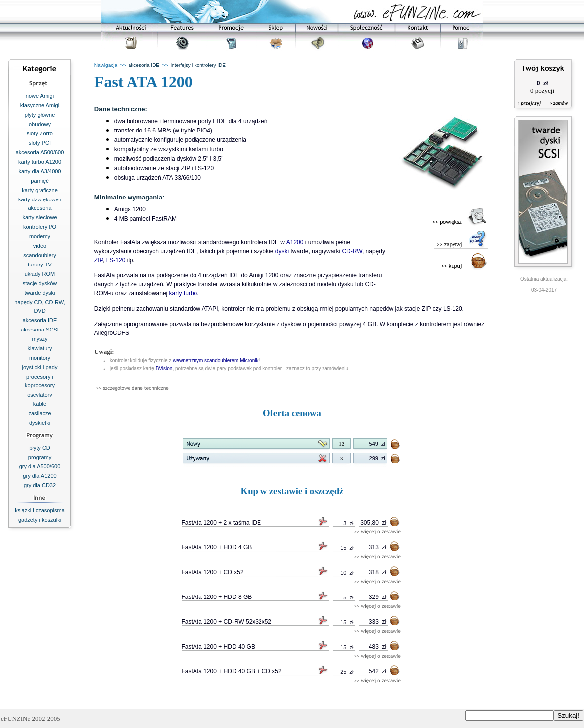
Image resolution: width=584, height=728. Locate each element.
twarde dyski (39, 293)
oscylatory (40, 395)
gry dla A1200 (39, 476)
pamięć (39, 181)
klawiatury (40, 348)
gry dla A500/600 (40, 466)
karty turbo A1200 (40, 162)
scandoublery (39, 255)
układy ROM (40, 274)
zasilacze (39, 413)
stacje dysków (40, 283)
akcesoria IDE (40, 320)
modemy (40, 236)
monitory (40, 358)
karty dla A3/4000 (39, 171)
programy (40, 457)
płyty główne (40, 115)
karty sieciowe (39, 217)
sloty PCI (40, 143)
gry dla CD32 (40, 485)
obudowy (40, 124)
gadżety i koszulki (40, 520)
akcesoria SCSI (40, 330)
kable (40, 404)
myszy (39, 339)
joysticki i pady (40, 367)
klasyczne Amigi (40, 105)
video (40, 246)
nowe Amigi (40, 96)
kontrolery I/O (40, 227)
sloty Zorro (40, 133)
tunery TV (40, 265)
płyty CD (40, 448)
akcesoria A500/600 (40, 152)
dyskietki (40, 423)
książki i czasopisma (40, 510)
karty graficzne (40, 190)
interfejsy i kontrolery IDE (198, 65)
